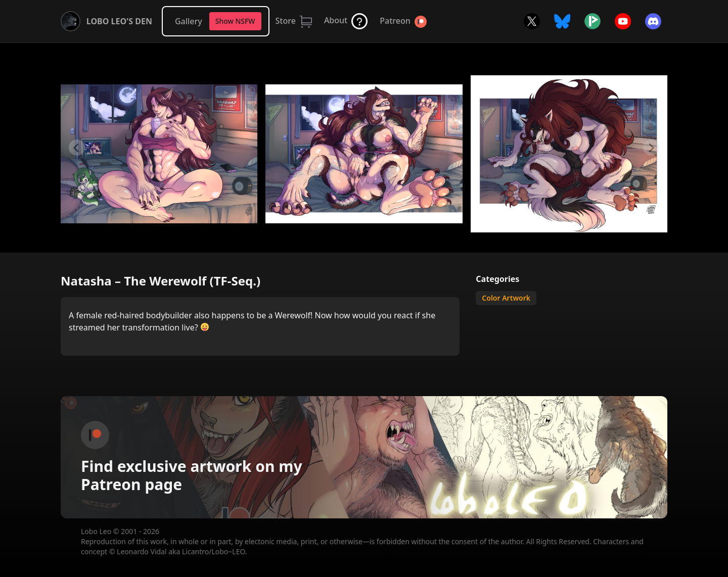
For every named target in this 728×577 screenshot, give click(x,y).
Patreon (395, 21)
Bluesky (562, 21)
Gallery (189, 21)
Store (286, 21)
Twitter (532, 21)
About (336, 20)
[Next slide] (651, 148)
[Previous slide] (77, 148)
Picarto (593, 21)
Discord (653, 21)
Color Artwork (506, 298)
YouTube (623, 21)
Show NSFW (235, 21)
